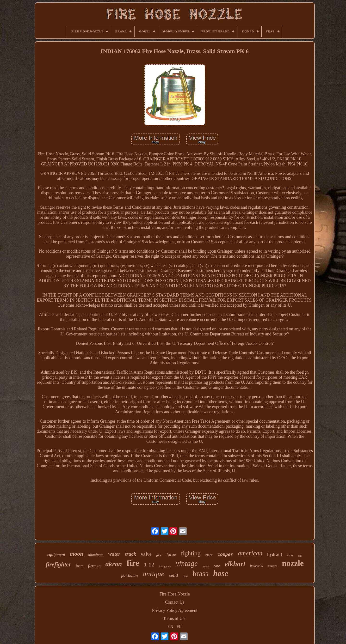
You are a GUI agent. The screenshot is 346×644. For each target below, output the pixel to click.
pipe (159, 555)
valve (146, 554)
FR (179, 627)
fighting (191, 553)
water (114, 554)
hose (221, 573)
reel (300, 556)
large (171, 554)
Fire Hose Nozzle (175, 594)
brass (200, 573)
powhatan (130, 575)
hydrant (275, 554)
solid (174, 575)
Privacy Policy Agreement (175, 610)
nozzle (293, 563)
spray (290, 555)
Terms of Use (175, 619)
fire (133, 563)
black (209, 555)
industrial (257, 566)
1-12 (149, 565)
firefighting (165, 566)
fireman (94, 566)
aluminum (96, 555)
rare (217, 566)
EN (170, 627)
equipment (56, 555)
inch (185, 576)
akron (114, 564)
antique (154, 574)
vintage (187, 563)
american (250, 553)
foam (80, 566)
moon (77, 554)
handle (206, 567)
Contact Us (175, 602)
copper (225, 555)
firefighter (58, 564)
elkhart (235, 564)
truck (131, 554)
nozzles (272, 566)
